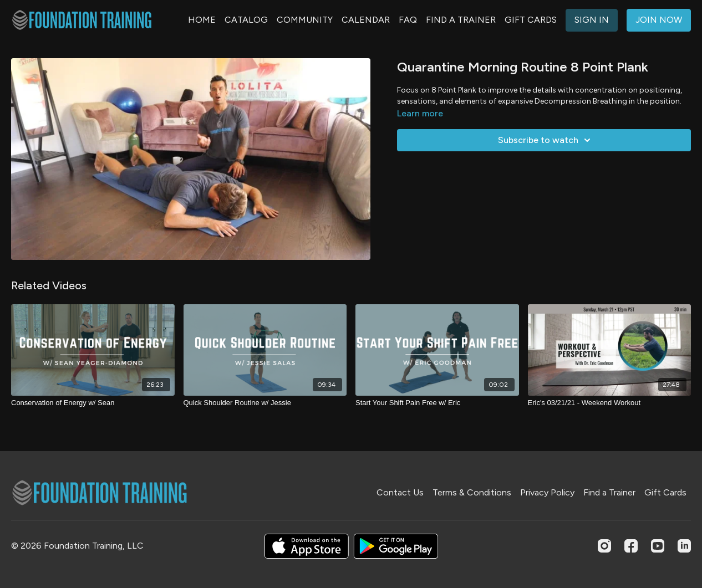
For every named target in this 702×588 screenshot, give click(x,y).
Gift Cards (665, 492)
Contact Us (400, 492)
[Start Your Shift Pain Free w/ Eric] (437, 403)
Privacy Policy (547, 492)
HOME (202, 20)
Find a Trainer (609, 492)
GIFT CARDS (531, 20)
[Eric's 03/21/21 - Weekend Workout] (610, 403)
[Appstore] (306, 546)
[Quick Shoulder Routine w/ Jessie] (265, 403)
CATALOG (246, 20)
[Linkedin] (684, 546)
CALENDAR (366, 20)
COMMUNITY (305, 20)
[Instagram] (604, 546)
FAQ (408, 20)
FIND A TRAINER (461, 20)
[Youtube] (658, 546)
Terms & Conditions (472, 492)
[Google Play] (396, 546)
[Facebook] (631, 546)
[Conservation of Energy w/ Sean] (93, 403)
